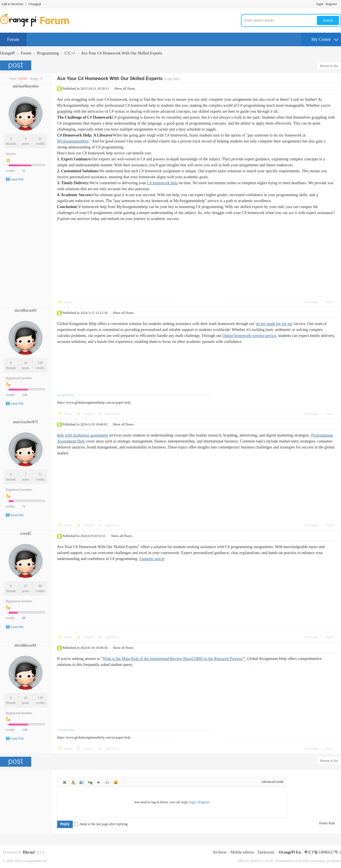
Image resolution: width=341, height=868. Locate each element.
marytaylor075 (26, 422)
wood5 (26, 533)
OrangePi (8, 53)
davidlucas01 (26, 310)
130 (40, 363)
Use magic (311, 302)
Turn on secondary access (340, 4)
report (329, 302)
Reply (68, 302)
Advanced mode (273, 782)
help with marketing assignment (83, 435)
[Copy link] (172, 79)
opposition (112, 414)
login (320, 4)
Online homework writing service (249, 336)
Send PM (17, 179)
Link (90, 782)
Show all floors (125, 89)
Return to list (329, 66)
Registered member (19, 378)
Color (73, 782)
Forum (13, 39)
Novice (11, 154)
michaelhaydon (25, 86)
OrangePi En (290, 852)
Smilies (116, 782)
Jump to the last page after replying (101, 824)
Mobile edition (242, 852)
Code (107, 782)
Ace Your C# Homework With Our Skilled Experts (122, 53)
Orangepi (35, 4)
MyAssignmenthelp (73, 141)
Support (89, 414)
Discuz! (29, 852)
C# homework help (162, 183)
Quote (99, 782)
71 (40, 474)
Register (331, 4)
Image (82, 782)
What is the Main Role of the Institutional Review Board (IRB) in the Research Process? (173, 659)
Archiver (220, 852)
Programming (48, 53)
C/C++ (70, 53)
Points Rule (327, 823)
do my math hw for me (274, 324)
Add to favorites (12, 4)
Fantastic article (152, 559)
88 (40, 586)
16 (26, 363)
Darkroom (266, 852)
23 (26, 586)
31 (40, 139)
